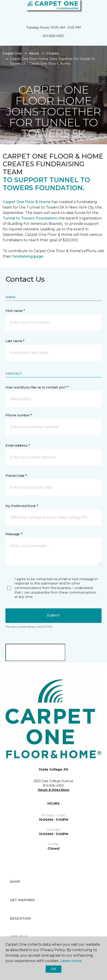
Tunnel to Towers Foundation (30, 218)
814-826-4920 (53, 36)
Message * (14, 534)
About (34, 53)
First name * (15, 311)
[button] (90, 9)
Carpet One (12, 53)
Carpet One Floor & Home (27, 202)
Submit (53, 615)
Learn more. (71, 961)
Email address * (18, 445)
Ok (53, 969)
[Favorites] (95, 9)
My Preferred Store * (22, 506)
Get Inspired (22, 900)
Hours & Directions (54, 790)
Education (20, 918)
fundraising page (28, 256)
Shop (15, 882)
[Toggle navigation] (7, 9)
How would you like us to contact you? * (37, 387)
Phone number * (19, 415)
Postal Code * (16, 476)
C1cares (52, 53)
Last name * (15, 341)
